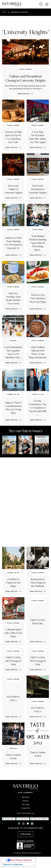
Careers (26, 801)
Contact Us (25, 808)
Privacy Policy (10, 819)
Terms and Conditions (40, 819)
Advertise (26, 797)
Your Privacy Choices (21, 860)
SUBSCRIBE (26, 834)
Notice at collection (13, 865)
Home (4, 12)
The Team (25, 805)
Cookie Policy (24, 819)
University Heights (19, 12)
